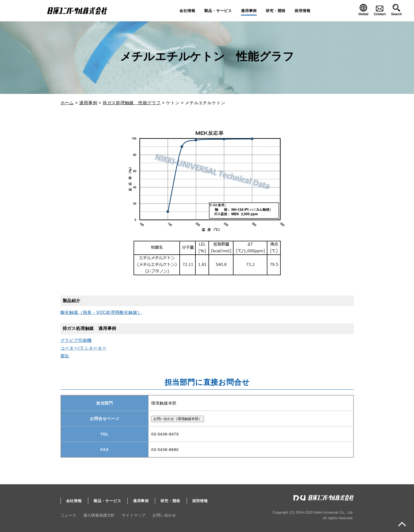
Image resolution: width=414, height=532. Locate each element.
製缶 (65, 356)
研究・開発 (276, 11)
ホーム (67, 103)
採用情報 (302, 11)
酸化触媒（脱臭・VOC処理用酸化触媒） (101, 312)
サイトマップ (133, 515)
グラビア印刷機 (76, 340)
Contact (380, 14)
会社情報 (187, 11)
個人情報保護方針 (99, 515)
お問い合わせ (164, 515)
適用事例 (249, 11)
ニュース (68, 515)
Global (363, 14)
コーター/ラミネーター (84, 348)
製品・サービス (218, 11)
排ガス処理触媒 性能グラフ (132, 103)
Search (396, 14)
